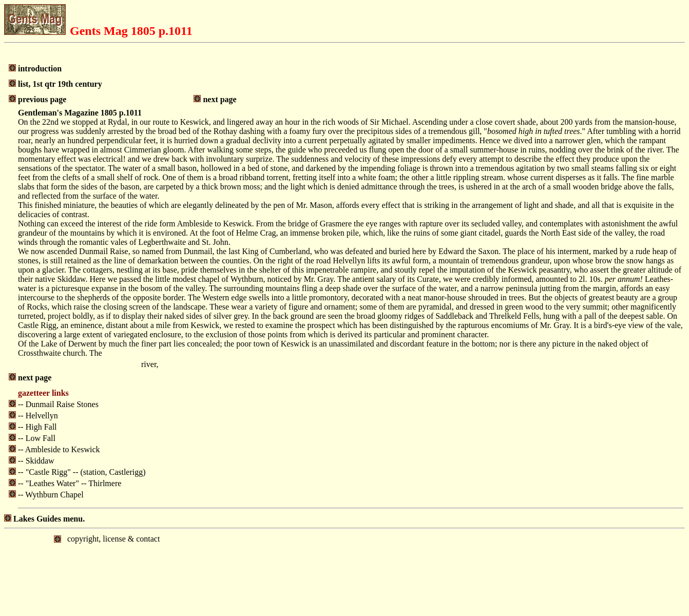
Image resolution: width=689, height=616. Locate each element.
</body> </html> (344, 571)
